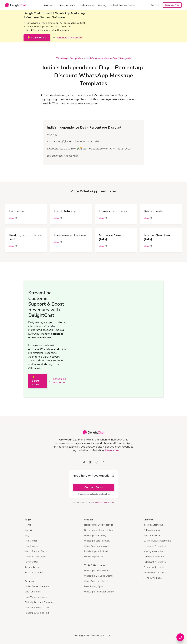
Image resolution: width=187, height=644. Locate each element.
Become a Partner (34, 573)
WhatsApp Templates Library (99, 592)
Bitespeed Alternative (155, 546)
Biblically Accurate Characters (39, 602)
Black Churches (32, 592)
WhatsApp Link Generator (97, 571)
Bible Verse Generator (36, 597)
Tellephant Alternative (155, 562)
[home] (16, 5)
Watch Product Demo (36, 551)
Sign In (155, 5)
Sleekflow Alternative (154, 573)
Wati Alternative (152, 535)
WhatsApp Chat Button (96, 581)
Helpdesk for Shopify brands (98, 525)
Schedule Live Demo (123, 5)
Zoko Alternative (152, 530)
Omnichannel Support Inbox (99, 530)
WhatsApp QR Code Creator (99, 576)
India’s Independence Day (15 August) (108, 58)
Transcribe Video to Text (37, 608)
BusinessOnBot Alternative (157, 541)
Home (28, 525)
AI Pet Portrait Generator (37, 586)
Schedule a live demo (69, 38)
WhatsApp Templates (70, 58)
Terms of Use (31, 562)
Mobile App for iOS (94, 557)
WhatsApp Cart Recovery (97, 541)
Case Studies (31, 546)
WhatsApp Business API (97, 546)
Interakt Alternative (153, 525)
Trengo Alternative (153, 578)
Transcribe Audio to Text (37, 613)
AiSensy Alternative (153, 551)
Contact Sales (93, 487)
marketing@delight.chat (104, 502)
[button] (50, 5)
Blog (27, 535)
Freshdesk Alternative (155, 567)
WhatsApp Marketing (95, 535)
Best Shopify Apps (93, 586)
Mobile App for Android (96, 551)
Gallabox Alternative (154, 557)
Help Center (87, 5)
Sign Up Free (172, 5)
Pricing (102, 5)
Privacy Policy (32, 567)
